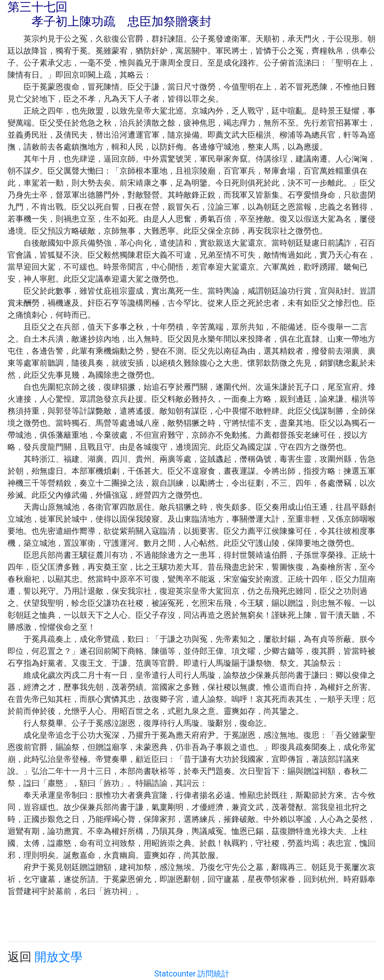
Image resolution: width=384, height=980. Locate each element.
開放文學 (58, 957)
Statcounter (175, 974)
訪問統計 (213, 974)
